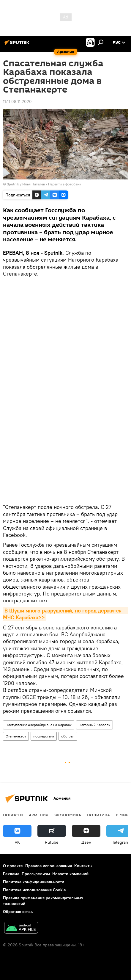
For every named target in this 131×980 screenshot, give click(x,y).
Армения (39, 815)
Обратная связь (18, 912)
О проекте (13, 866)
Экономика (68, 815)
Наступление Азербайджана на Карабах (39, 725)
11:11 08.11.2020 (17, 101)
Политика (98, 815)
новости (13, 815)
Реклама (11, 874)
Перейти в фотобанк (65, 184)
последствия (44, 736)
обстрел (68, 736)
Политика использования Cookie (34, 890)
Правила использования (49, 866)
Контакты (83, 866)
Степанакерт (16, 736)
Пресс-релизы (36, 874)
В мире (123, 815)
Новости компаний (70, 874)
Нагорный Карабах (94, 725)
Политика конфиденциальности (34, 882)
